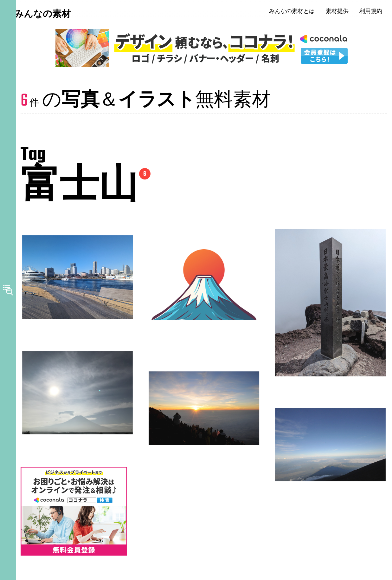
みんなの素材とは (296, 13)
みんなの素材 (54, 16)
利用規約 (375, 13)
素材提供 (341, 13)
